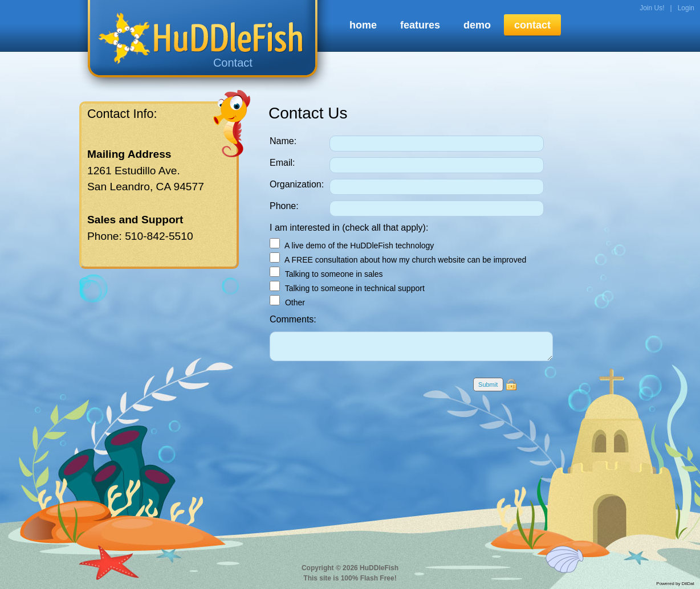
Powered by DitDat (675, 584)
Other (287, 302)
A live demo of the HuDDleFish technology (352, 246)
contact (532, 25)
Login (686, 8)
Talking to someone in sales (326, 274)
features (420, 25)
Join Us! (652, 8)
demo (477, 25)
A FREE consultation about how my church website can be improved (398, 260)
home (363, 25)
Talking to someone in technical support (347, 288)
